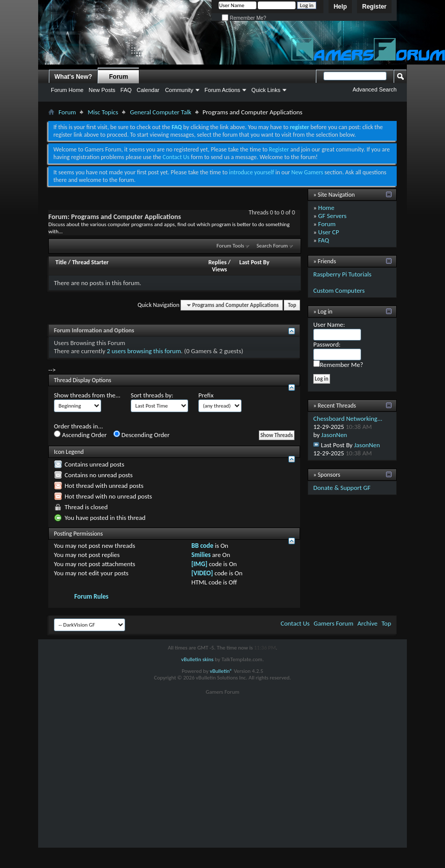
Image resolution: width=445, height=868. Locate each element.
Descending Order (142, 435)
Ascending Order (80, 435)
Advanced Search (375, 89)
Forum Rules (91, 596)
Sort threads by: (152, 395)
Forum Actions (222, 90)
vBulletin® (221, 671)
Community (179, 90)
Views (220, 269)
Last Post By (255, 262)
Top (292, 305)
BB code (202, 546)
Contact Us (176, 157)
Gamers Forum (334, 623)
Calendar (148, 90)
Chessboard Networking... (348, 418)
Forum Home (67, 90)
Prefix (206, 395)
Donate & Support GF (342, 488)
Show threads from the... (87, 395)
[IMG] (199, 564)
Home (327, 208)
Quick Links (266, 90)
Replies (218, 262)
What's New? (73, 77)
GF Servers (333, 216)
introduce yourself (251, 172)
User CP (329, 232)
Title (61, 262)
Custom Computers (339, 290)
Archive (367, 623)
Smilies (201, 555)
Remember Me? (244, 18)
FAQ (126, 90)
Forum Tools (230, 246)
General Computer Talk (160, 112)
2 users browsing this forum (144, 351)
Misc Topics (103, 112)
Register (374, 7)
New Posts (102, 90)
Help (340, 7)
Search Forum (273, 246)
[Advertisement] (223, 777)
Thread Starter (91, 262)
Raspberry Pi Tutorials (342, 274)
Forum (119, 77)
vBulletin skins (197, 659)
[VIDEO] (202, 573)
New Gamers (307, 172)
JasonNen (334, 435)
